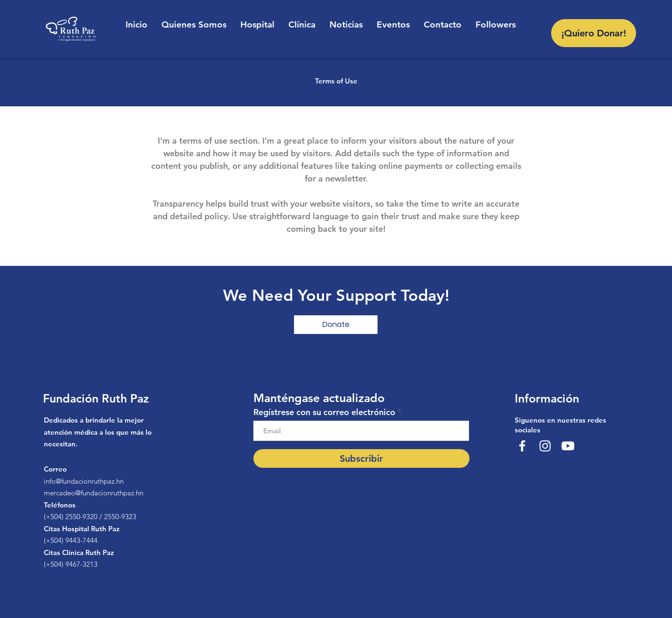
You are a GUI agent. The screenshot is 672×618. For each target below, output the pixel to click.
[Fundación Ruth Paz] (522, 446)
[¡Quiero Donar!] (594, 33)
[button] (336, 325)
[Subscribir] (361, 458)
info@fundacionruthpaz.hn (84, 481)
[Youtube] (568, 446)
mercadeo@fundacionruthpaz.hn (94, 493)
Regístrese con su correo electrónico (324, 412)
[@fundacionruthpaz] (545, 446)
